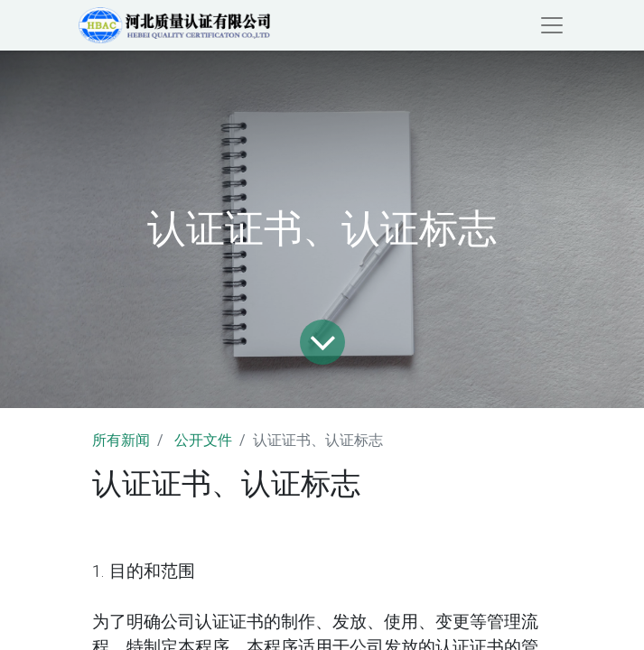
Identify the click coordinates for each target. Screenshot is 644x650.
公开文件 (203, 440)
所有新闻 (121, 440)
